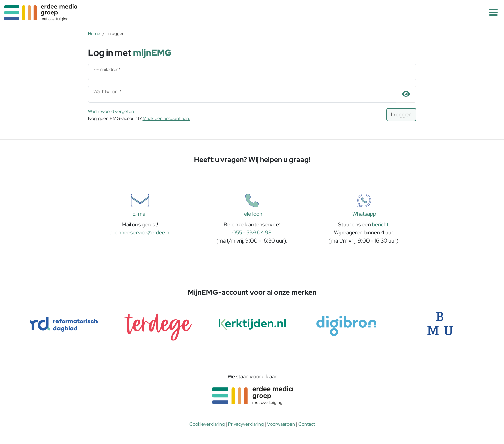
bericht (380, 225)
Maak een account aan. (166, 118)
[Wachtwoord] (242, 94)
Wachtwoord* (107, 91)
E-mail (140, 206)
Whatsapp (364, 206)
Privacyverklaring (246, 424)
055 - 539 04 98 (252, 233)
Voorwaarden (281, 424)
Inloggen (401, 115)
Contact (307, 424)
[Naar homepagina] (126, 12)
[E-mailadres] (252, 72)
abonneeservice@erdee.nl (140, 233)
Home (94, 33)
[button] (493, 12)
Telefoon (252, 206)
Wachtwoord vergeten (111, 111)
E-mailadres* (107, 69)
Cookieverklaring (207, 424)
